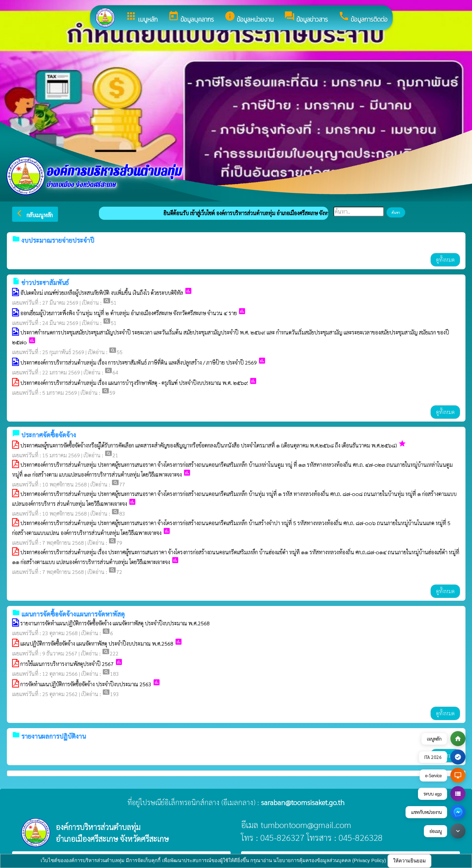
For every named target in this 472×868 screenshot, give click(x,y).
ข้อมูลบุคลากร (191, 17)
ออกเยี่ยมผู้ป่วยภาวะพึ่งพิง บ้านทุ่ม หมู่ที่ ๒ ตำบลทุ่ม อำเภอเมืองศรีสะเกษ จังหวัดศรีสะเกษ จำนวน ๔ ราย (129, 313)
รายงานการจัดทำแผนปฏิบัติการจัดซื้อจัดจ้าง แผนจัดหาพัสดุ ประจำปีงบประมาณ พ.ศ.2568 (115, 623)
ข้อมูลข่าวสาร (306, 17)
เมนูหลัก (142, 17)
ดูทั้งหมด (445, 260)
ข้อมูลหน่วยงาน (249, 17)
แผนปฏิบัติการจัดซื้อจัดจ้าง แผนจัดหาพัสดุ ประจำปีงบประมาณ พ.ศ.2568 (97, 643)
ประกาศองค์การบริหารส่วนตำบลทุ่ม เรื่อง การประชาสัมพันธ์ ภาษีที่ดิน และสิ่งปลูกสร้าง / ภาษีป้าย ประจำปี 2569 (139, 362)
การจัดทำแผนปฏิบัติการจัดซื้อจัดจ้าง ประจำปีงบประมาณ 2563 (86, 684)
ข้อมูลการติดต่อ (363, 17)
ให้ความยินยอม (409, 861)
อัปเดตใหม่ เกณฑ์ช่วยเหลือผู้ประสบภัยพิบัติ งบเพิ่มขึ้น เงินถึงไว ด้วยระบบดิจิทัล (102, 293)
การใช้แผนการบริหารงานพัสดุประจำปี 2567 (67, 664)
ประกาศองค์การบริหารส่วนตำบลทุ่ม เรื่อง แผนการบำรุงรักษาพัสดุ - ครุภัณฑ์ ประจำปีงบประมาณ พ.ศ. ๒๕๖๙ (134, 383)
